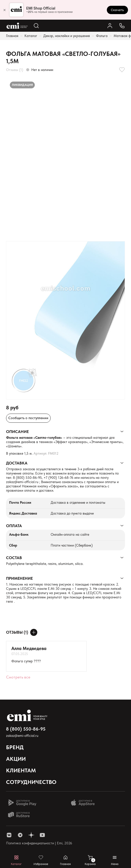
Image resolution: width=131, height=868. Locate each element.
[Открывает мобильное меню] (115, 860)
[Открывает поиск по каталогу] (36, 26)
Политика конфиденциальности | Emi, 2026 (39, 843)
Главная (12, 36)
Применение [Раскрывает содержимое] (19, 578)
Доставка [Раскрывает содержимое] (17, 463)
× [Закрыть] (5, 10)
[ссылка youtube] (42, 835)
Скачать (117, 10)
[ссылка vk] (9, 835)
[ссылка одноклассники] (31, 835)
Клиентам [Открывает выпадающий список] (21, 770)
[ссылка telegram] (20, 835)
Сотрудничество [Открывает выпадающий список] (31, 782)
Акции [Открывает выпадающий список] (16, 759)
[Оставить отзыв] (34, 632)
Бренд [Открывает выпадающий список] (15, 747)
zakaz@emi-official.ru (22, 482)
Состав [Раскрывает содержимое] (14, 558)
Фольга (102, 36)
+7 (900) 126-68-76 (58, 478)
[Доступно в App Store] (85, 803)
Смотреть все (18, 677)
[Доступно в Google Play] (22, 803)
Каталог (31, 36)
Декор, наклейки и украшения (67, 36)
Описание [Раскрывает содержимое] (17, 432)
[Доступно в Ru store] (22, 815)
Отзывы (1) (15, 70)
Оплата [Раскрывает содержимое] (14, 526)
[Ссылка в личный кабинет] (110, 26)
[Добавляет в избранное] (122, 70)
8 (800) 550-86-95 (27, 478)
